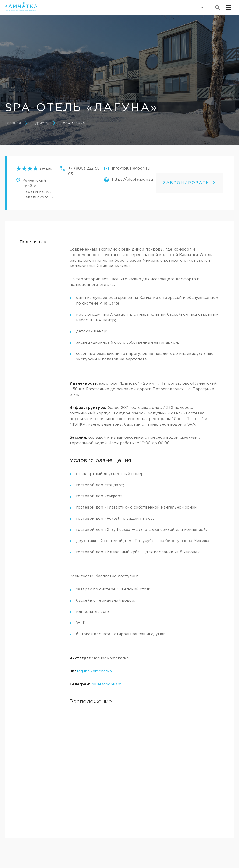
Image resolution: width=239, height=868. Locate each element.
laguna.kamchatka (94, 671)
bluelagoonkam (106, 684)
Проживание (72, 123)
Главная (13, 123)
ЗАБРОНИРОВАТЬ (189, 183)
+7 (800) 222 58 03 (84, 171)
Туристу (40, 123)
